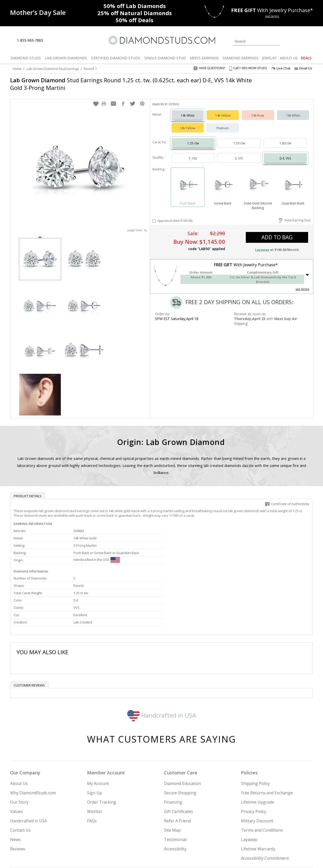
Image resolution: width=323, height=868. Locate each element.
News (15, 787)
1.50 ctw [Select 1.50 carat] (239, 138)
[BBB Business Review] (123, 857)
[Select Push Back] (188, 180)
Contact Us (20, 778)
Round (89, 69)
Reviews (18, 797)
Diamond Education (182, 731)
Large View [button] (137, 225)
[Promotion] (38, 12)
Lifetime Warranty (258, 797)
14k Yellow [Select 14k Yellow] (223, 110)
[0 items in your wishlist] (298, 41)
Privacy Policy (254, 759)
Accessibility (175, 797)
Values (16, 759)
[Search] (256, 41)
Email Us (303, 68)
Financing (173, 750)
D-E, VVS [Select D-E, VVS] (285, 153)
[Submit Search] (276, 41)
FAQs (92, 769)
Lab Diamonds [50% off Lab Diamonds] (135, 6)
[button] (96, 99)
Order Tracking (102, 750)
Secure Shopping (180, 741)
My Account (98, 731)
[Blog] (278, 838)
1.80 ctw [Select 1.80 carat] (285, 138)
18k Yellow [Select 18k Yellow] (187, 123)
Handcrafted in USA (162, 663)
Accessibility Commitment (265, 806)
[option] (40, 254)
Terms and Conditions (262, 778)
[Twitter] (241, 838)
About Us (19, 731)
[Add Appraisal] (154, 216)
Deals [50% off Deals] (134, 20)
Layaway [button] (262, 245)
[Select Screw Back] (223, 180)
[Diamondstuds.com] (162, 40)
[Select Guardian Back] (293, 180)
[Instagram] (228, 838)
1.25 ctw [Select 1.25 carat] (193, 138)
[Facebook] (253, 838)
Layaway (249, 787)
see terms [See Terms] (302, 284)
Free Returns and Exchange (267, 741)
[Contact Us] (63, 41)
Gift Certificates (179, 759)
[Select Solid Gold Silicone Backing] (258, 180)
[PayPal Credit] (202, 857)
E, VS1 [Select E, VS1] (239, 153)
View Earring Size (295, 215)
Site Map (172, 778)
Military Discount (257, 769)
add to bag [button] (277, 232)
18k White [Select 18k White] (293, 110)
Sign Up (95, 741)
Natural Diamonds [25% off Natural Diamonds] (135, 13)
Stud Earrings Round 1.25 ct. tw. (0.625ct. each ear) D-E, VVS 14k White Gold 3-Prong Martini (131, 84)
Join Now (182, 837)
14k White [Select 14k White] (188, 110)
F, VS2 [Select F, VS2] (193, 153)
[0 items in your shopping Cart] (309, 41)
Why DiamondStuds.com (33, 741)
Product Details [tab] (28, 491)
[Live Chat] (51, 41)
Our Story (19, 750)
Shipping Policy (255, 731)
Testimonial (175, 787)
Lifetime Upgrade (258, 750)
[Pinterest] (264, 838)
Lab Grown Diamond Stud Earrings (53, 69)
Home (17, 69)
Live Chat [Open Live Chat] (281, 68)
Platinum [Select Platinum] (223, 123)
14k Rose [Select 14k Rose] (258, 110)
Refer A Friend (177, 769)
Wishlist (95, 759)
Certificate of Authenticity (287, 499)
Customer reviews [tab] (29, 633)
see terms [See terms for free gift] (272, 16)
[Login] (287, 41)
